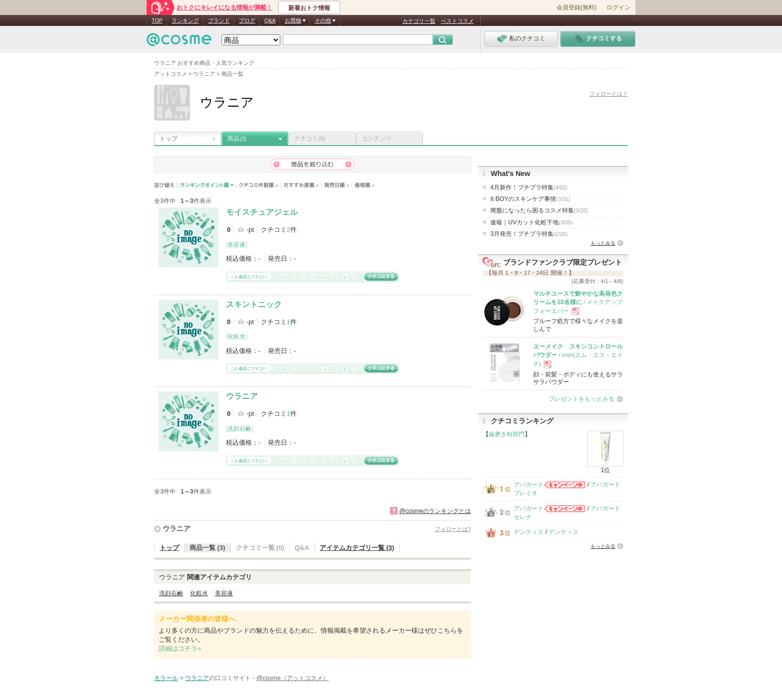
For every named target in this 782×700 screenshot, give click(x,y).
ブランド (219, 20)
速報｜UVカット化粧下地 (531, 222)
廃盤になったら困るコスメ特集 (539, 210)
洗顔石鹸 (239, 429)
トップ (169, 139)
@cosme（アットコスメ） (293, 678)
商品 (237, 139)
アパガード (529, 485)
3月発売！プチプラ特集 (529, 234)
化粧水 (236, 337)
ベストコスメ (457, 21)
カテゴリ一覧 (419, 21)
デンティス (529, 532)
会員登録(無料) (577, 7)
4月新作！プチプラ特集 (529, 187)
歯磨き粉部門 (507, 434)
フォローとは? (453, 529)
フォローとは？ (609, 94)
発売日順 (337, 185)
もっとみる (603, 243)
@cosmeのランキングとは (435, 511)
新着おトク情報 (309, 8)
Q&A (270, 20)
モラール (166, 678)
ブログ (247, 20)
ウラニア (242, 396)
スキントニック (254, 304)
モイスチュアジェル (262, 212)
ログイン (618, 7)
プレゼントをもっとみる (582, 399)
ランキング (185, 20)
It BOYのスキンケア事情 (530, 199)
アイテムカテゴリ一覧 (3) (357, 548)
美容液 (236, 245)
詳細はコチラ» (180, 648)
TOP (157, 20)
